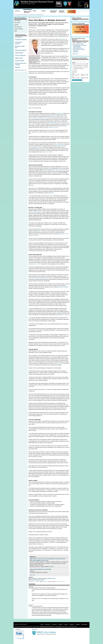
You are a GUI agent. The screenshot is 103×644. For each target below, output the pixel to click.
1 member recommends (52, 582)
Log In (79, 3)
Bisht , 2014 (57, 363)
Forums (43, 11)
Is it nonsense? (19, 37)
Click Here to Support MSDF (71, 12)
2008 (36, 179)
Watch (64, 582)
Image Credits (84, 624)
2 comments (37, 582)
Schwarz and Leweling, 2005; (56, 116)
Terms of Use (48, 624)
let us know (58, 626)
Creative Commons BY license (46, 626)
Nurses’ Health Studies (36, 212)
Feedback (86, 3)
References (18, 67)
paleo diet (57, 58)
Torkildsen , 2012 (62, 315)
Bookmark (60, 582)
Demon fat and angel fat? (21, 50)
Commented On (79, 42)
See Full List (32, 575)
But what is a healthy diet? (20, 47)
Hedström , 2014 (63, 234)
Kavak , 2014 (33, 235)
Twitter (85, 7)
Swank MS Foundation (63, 287)
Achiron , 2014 (47, 152)
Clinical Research (33, 579)
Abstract (51, 567)
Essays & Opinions (19, 29)
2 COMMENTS (75, 20)
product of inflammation (59, 144)
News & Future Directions (28, 12)
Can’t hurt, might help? (20, 55)
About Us (17, 11)
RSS (85, 6)
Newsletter (86, 4)
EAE (44, 170)
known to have (60, 113)
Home (15, 15)
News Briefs (17, 23)
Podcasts (16, 25)
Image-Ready (76, 52)
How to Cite (54, 624)
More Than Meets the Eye (78, 44)
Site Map (66, 624)
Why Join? (80, 6)
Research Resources (62, 11)
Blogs (16, 31)
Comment (18, 70)
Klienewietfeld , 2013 (52, 170)
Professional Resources (54, 11)
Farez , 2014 (64, 170)
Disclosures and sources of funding (21, 64)
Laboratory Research (42, 579)
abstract (51, 193)
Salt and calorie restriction (19, 43)
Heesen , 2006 (37, 147)
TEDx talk (62, 39)
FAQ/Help (61, 624)
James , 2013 (53, 127)
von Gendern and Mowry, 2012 (39, 118)
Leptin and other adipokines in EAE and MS (40, 569)
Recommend (44, 582)
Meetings (86, 66)
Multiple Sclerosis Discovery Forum (37, 3)
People (54, 579)
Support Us (72, 624)
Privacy (42, 624)
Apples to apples (19, 58)
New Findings (17, 21)
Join (79, 4)
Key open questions (20, 61)
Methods (50, 579)
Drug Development (78, 67)
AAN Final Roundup (77, 48)
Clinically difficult (19, 53)
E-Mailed (84, 42)
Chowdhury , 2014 (34, 264)
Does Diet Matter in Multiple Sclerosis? (36, 15)
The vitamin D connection (21, 40)
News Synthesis (18, 27)
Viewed (74, 42)
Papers (34, 11)
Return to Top (23, 70)
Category (74, 62)
